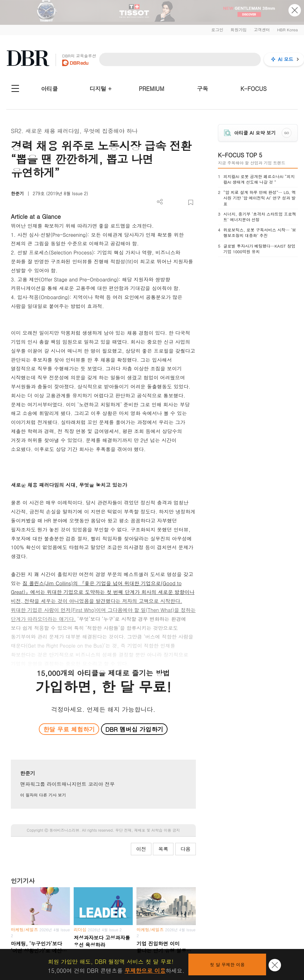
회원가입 (238, 30)
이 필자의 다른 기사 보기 (43, 795)
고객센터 (262, 30)
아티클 (49, 89)
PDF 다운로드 (170, 202)
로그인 (217, 30)
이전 (141, 849)
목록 (163, 849)
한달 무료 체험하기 (69, 729)
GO (286, 133)
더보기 (160, 202)
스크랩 (191, 202)
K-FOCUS (254, 89)
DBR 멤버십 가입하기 (134, 729)
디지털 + (101, 89)
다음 (186, 849)
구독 (202, 89)
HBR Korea (287, 30)
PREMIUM (152, 89)
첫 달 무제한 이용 (227, 964)
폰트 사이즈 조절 (180, 202)
